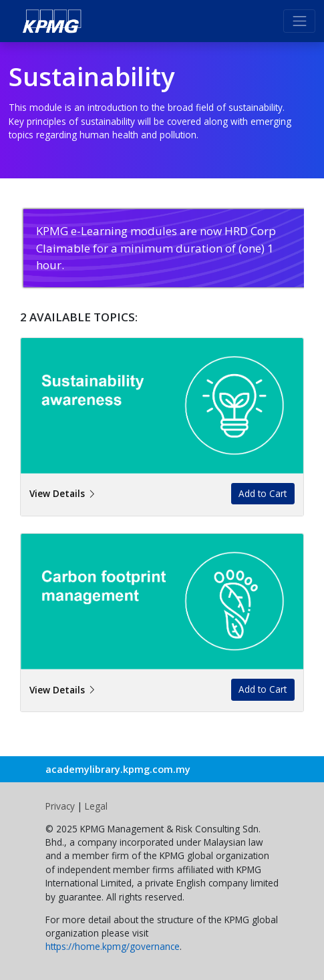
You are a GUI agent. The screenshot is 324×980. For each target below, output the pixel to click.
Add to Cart (263, 493)
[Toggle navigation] (299, 21)
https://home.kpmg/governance (113, 946)
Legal (96, 806)
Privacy (61, 806)
